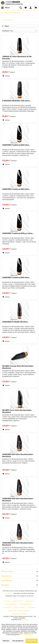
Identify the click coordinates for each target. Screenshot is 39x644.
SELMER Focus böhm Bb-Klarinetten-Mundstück (17, 411)
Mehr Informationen (26, 635)
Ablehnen (6, 641)
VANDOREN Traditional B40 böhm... (16, 145)
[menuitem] (5, 8)
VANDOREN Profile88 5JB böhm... (16, 322)
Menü (5, 7)
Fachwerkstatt (7, 607)
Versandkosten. (9, 593)
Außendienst (31, 607)
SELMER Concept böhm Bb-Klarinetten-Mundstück (18, 367)
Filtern (6, 26)
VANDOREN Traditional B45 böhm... (16, 189)
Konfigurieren (32, 641)
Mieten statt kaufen (11, 604)
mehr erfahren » (8, 20)
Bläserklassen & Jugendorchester (19, 611)
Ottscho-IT (25, 620)
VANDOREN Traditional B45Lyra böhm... (18, 233)
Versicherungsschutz (26, 604)
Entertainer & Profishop (19, 614)
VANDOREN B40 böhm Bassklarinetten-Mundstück (18, 500)
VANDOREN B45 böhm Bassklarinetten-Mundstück (18, 544)
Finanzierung (29, 601)
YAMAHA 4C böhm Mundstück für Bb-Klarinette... (17, 58)
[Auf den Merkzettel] (6, 76)
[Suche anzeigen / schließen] (20, 8)
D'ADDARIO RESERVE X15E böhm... (17, 101)
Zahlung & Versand (19, 607)
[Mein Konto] (31, 8)
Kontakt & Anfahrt (18, 601)
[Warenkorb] (36, 8)
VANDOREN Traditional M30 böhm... (16, 278)
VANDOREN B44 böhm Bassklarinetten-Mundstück (18, 455)
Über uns (7, 601)
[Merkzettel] (25, 8)
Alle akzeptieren (18, 641)
